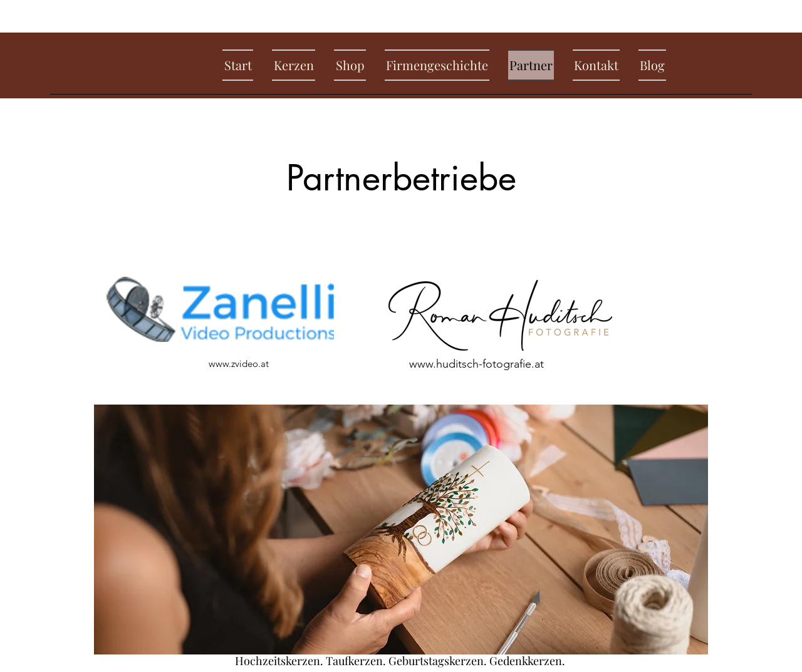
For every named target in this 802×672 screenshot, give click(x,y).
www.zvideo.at (239, 364)
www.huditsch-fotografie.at (477, 364)
